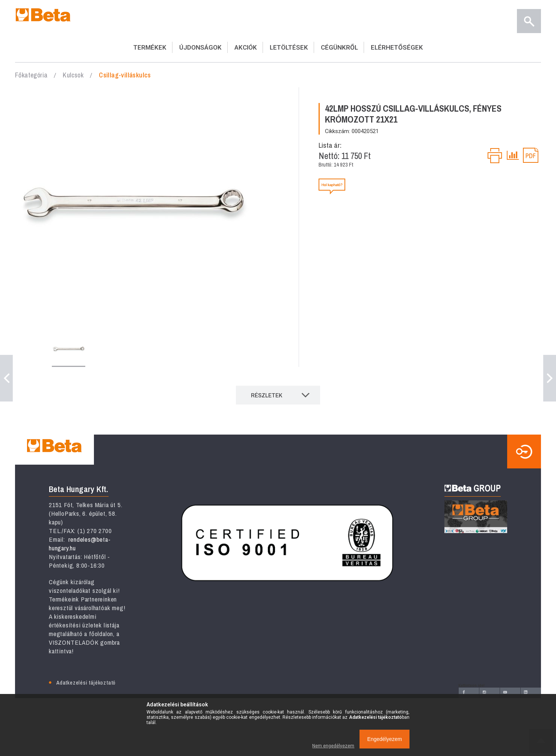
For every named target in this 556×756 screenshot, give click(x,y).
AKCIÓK (246, 47)
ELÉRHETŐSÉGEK (397, 47)
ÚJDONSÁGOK (200, 47)
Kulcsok (73, 75)
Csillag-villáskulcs (125, 75)
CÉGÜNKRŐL (339, 47)
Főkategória (31, 75)
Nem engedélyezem (333, 746)
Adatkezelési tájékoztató (86, 683)
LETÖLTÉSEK (289, 47)
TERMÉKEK (150, 47)
